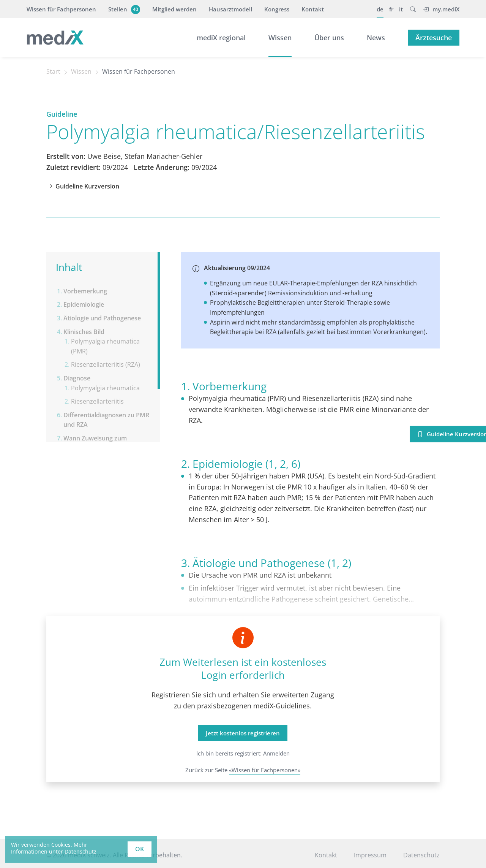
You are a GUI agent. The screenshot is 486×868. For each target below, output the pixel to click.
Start (53, 71)
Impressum (370, 855)
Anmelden (276, 753)
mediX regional (221, 38)
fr (391, 9)
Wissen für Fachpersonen (61, 9)
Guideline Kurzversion (83, 186)
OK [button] (140, 849)
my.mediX (441, 9)
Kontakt (313, 9)
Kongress (277, 9)
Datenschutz (421, 855)
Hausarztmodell (230, 9)
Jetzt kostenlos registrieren (243, 733)
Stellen (123, 9)
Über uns (329, 38)
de (380, 9)
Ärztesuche (434, 38)
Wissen (280, 38)
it (401, 9)
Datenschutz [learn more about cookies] (80, 851)
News (376, 38)
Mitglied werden (174, 9)
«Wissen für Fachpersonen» (265, 770)
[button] (413, 9)
